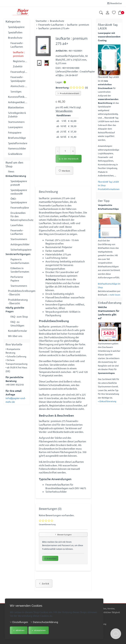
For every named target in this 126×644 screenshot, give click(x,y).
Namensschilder (17, 148)
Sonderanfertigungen (17, 256)
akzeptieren (39, 630)
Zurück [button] (44, 593)
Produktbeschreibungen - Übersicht (18, 296)
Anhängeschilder (19, 246)
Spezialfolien (15, 32)
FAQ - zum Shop (19, 320)
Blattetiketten (16, 107)
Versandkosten (64, 111)
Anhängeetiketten (18, 102)
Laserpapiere (15, 127)
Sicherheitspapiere (19, 251)
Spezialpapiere (16, 27)
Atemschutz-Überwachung (19, 86)
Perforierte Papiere (17, 281)
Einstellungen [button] (19, 622)
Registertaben (21, 61)
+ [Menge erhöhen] (73, 151)
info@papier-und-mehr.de (16, 404)
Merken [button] (64, 171)
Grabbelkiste (15, 154)
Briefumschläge (17, 138)
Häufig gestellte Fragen (15, 313)
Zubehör (18, 66)
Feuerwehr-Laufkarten (17, 45)
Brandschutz (15, 38)
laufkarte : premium (19, 54)
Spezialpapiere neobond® (19, 192)
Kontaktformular (18, 334)
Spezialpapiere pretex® (19, 183)
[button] (101, 13)
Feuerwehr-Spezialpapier (18, 79)
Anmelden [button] (50, 567)
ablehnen (19, 630)
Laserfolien (17, 226)
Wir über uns (15, 340)
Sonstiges (16, 91)
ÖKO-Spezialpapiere (19, 201)
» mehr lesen (114, 295)
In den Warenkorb (69, 159)
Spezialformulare (18, 143)
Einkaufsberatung (16, 176)
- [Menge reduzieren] (58, 151)
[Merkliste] (114, 13)
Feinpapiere (15, 132)
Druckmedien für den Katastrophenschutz (19, 217)
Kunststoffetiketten (18, 97)
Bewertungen (63, 543)
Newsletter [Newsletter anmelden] (115, 3)
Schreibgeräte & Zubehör (17, 115)
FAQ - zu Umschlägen (17, 327)
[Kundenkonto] (107, 13)
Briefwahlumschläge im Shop (109, 286)
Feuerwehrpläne (19, 72)
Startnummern (16, 122)
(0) (79, 87)
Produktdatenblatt (68, 93)
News (11, 171)
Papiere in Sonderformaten (19, 263)
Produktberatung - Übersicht (18, 305)
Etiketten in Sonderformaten (19, 272)
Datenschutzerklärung (44, 622)
